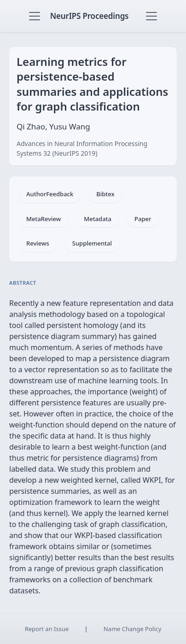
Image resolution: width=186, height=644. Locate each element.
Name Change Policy (133, 629)
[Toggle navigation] (35, 16)
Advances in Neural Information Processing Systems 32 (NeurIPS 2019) (82, 148)
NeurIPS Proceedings (90, 16)
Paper (143, 219)
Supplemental (92, 243)
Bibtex (105, 194)
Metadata (98, 219)
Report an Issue (47, 629)
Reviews (38, 243)
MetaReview (44, 219)
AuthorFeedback (50, 194)
